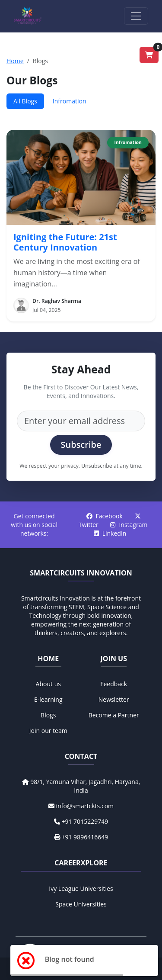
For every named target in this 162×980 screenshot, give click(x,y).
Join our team (48, 731)
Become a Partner (114, 715)
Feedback (114, 684)
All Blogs (25, 101)
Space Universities (81, 904)
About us (48, 684)
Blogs (48, 715)
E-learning (48, 699)
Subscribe (81, 445)
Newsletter (114, 699)
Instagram (129, 525)
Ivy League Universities (81, 888)
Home (15, 61)
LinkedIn (110, 533)
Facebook (105, 516)
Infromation (70, 101)
